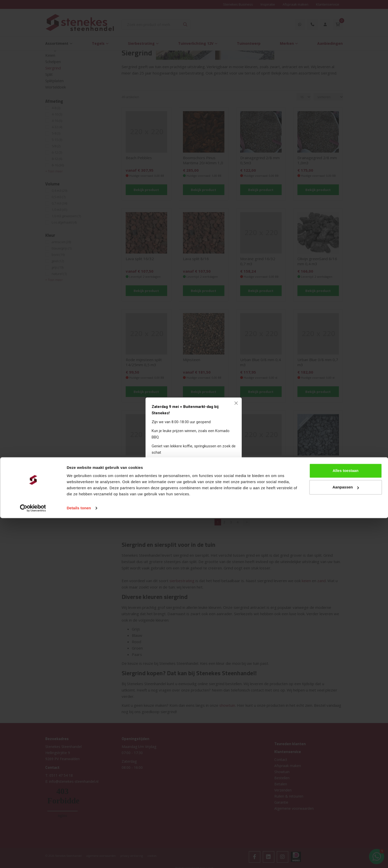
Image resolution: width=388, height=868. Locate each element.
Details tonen (79, 858)
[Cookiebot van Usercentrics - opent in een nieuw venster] (33, 858)
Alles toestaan (346, 821)
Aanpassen (346, 837)
